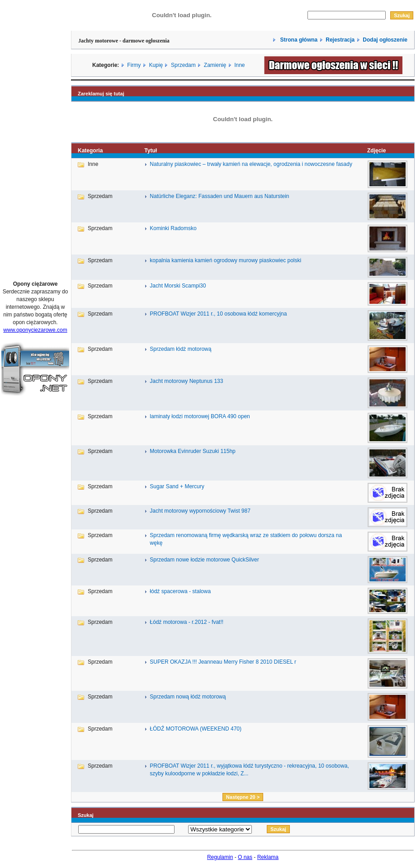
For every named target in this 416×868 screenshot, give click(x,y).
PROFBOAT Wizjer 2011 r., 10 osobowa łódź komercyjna (218, 314)
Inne (239, 65)
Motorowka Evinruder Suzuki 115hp (192, 451)
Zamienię (215, 65)
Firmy (134, 65)
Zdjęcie (376, 151)
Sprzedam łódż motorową (180, 349)
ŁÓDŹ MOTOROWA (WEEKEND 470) (196, 729)
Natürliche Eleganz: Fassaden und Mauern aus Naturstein (219, 196)
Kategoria (90, 151)
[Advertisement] (35, 137)
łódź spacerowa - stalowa (180, 591)
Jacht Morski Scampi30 (178, 286)
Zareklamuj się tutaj (101, 94)
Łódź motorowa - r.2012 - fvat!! (187, 622)
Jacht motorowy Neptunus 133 (186, 381)
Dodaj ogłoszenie (385, 40)
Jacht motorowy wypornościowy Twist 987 (200, 511)
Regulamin (220, 857)
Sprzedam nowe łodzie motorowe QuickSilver (204, 560)
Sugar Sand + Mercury (177, 486)
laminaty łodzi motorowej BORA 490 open (200, 416)
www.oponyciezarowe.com (35, 330)
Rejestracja (340, 40)
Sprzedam (183, 65)
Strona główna (298, 40)
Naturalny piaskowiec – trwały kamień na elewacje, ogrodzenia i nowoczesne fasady (251, 164)
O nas (245, 857)
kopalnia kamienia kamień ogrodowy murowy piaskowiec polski (225, 260)
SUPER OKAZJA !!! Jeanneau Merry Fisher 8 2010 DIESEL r (223, 662)
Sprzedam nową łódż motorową (188, 697)
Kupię (156, 65)
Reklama (268, 857)
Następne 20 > (243, 797)
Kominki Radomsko (173, 228)
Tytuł (151, 151)
